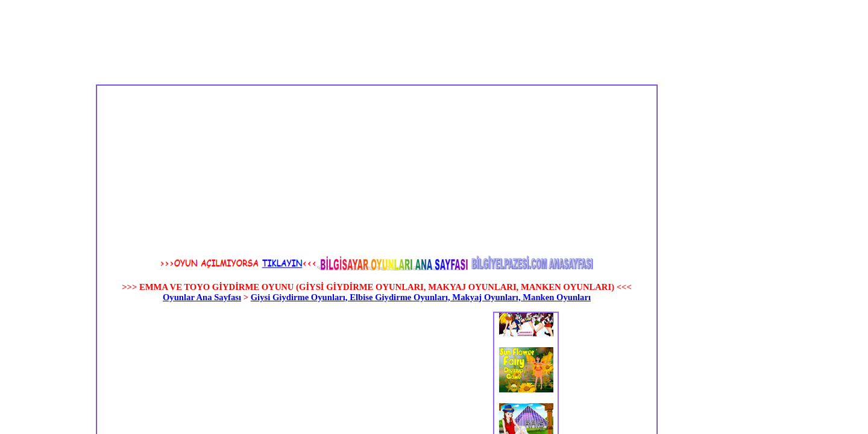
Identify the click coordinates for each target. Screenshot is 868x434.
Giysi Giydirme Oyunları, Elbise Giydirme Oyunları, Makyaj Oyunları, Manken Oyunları (421, 297)
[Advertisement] (268, 170)
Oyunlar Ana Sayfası (202, 297)
